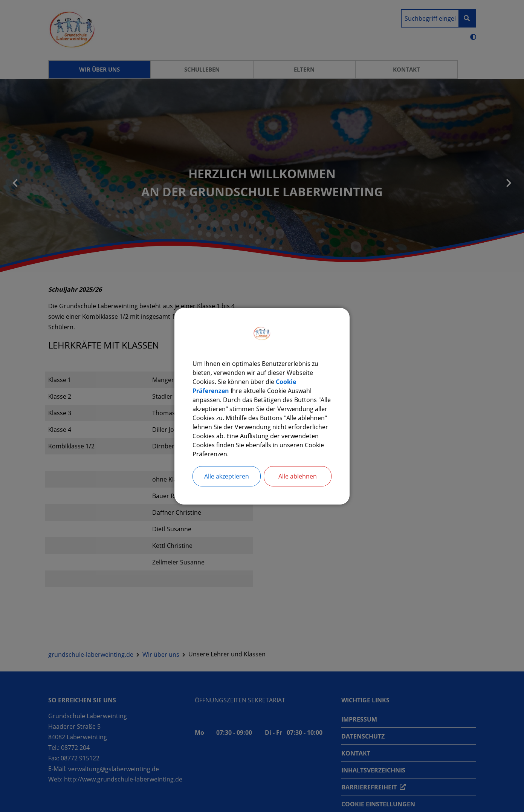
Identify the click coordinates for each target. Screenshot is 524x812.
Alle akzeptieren (227, 476)
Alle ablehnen (298, 476)
